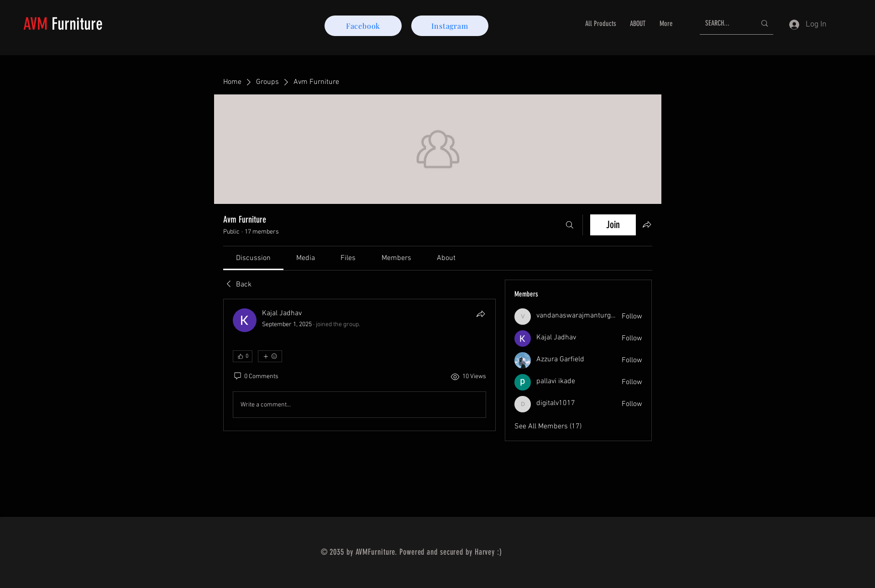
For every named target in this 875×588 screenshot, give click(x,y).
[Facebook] (363, 26)
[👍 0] (243, 356)
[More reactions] (270, 356)
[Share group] (647, 224)
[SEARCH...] (724, 23)
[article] (360, 365)
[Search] (570, 225)
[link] (253, 258)
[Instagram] (450, 26)
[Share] (481, 314)
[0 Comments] (256, 377)
